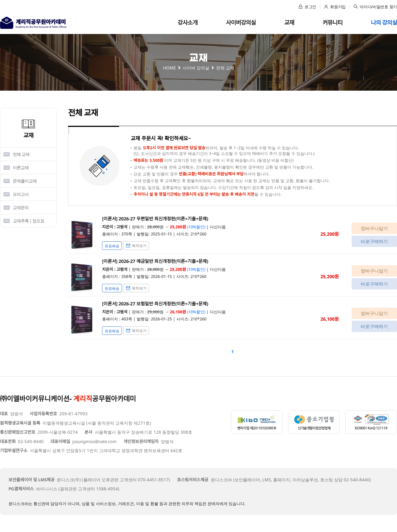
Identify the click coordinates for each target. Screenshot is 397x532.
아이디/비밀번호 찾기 (375, 7)
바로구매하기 (374, 241)
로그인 (307, 7)
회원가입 (335, 7)
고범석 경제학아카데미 (33, 23)
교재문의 (21, 207)
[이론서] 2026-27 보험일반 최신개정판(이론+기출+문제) (155, 304)
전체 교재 (21, 154)
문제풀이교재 (25, 181)
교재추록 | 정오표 (28, 221)
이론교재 (21, 167)
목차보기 (136, 246)
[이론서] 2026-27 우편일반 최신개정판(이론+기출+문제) (155, 219)
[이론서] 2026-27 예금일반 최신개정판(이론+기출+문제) (155, 261)
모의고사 (21, 194)
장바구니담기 (374, 228)
